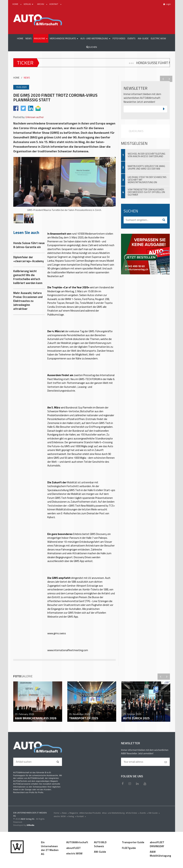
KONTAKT (54, 4)
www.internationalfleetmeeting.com (68, 650)
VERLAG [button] (29, 4)
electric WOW (61, 816)
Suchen (92, 47)
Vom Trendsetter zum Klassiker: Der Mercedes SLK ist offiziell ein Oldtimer (146, 192)
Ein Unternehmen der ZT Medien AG (50, 848)
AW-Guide (154, 813)
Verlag (72, 816)
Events (144, 813)
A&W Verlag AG (28, 819)
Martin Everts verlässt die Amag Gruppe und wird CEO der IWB (146, 167)
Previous (163, 79)
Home (58, 813)
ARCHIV (41, 4)
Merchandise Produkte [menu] (92, 813)
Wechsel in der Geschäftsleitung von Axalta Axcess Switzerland (147, 155)
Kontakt (82, 816)
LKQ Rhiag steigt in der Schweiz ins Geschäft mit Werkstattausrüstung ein (147, 180)
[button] (41, 38)
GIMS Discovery (98, 534)
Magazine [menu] (75, 813)
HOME (16, 4)
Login (167, 4)
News (66, 813)
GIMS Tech (75, 490)
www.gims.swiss (57, 633)
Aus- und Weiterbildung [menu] (115, 813)
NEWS (27, 78)
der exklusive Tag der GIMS (80, 331)
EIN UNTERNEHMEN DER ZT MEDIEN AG (30, 814)
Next (169, 79)
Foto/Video (134, 813)
